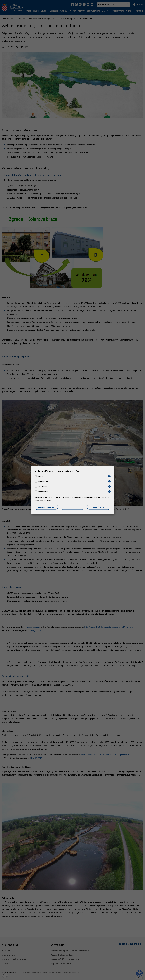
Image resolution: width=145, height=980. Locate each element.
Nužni (41, 476)
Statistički (42, 487)
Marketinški (43, 492)
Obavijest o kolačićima (98, 497)
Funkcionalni (43, 481)
